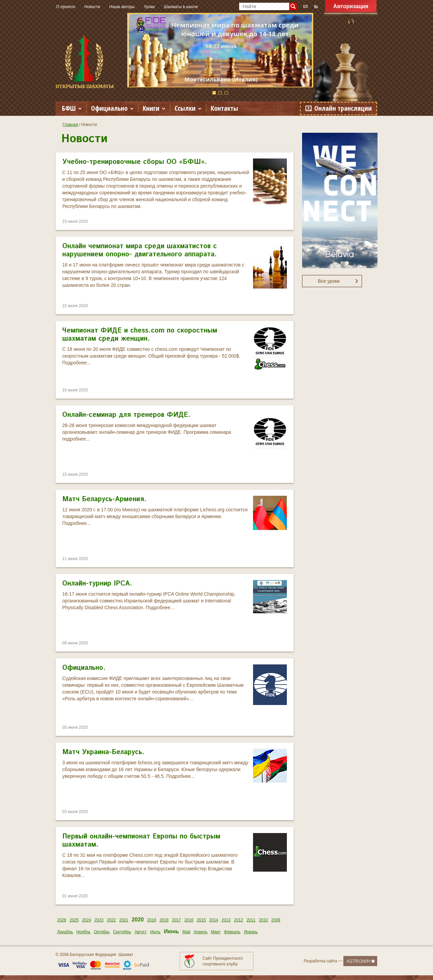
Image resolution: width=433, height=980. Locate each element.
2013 (226, 920)
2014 (214, 920)
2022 (111, 920)
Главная (70, 125)
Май (186, 932)
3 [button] (226, 93)
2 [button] (220, 93)
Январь (251, 932)
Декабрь (65, 932)
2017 (176, 920)
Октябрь (102, 932)
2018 (164, 920)
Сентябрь (122, 932)
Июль (155, 932)
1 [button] (214, 93)
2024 (86, 920)
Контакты (224, 108)
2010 (263, 920)
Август (141, 932)
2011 (251, 920)
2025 (74, 920)
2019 (152, 920)
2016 (189, 920)
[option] (220, 50)
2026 (62, 920)
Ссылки (185, 108)
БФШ (69, 108)
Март (216, 932)
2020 (138, 920)
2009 (276, 920)
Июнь (171, 931)
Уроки (149, 7)
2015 (201, 920)
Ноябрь (84, 932)
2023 (99, 920)
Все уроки (329, 281)
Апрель (201, 932)
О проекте (66, 7)
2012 (239, 920)
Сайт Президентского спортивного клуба (223, 961)
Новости (92, 7)
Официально (109, 108)
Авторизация (351, 6)
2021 (124, 920)
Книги (151, 108)
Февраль (232, 932)
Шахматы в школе (181, 7)
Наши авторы (122, 7)
